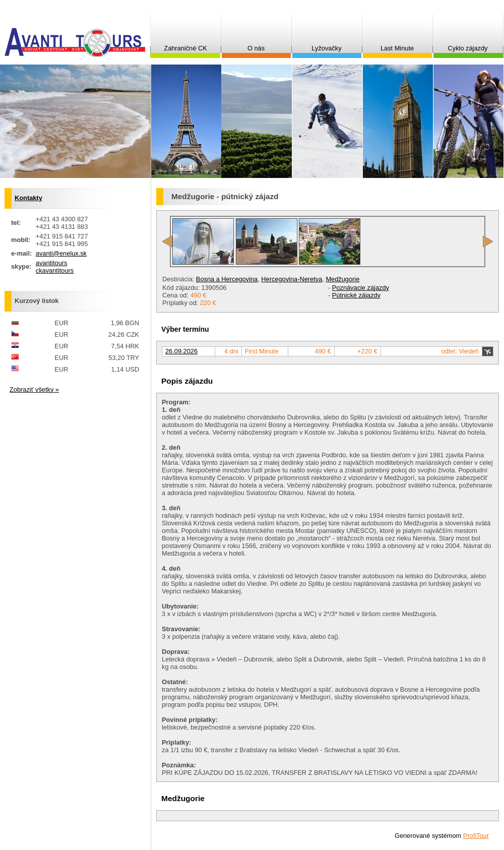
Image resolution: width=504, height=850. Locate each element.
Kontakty (28, 198)
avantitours (52, 263)
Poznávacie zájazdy (361, 288)
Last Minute (397, 48)
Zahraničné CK (185, 48)
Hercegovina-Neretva (292, 279)
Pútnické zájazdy (356, 295)
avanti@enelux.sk (61, 253)
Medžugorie (342, 279)
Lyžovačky (326, 48)
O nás (256, 48)
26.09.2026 (181, 351)
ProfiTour (476, 836)
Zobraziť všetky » (34, 389)
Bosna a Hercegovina (227, 279)
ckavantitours (55, 270)
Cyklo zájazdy (468, 48)
